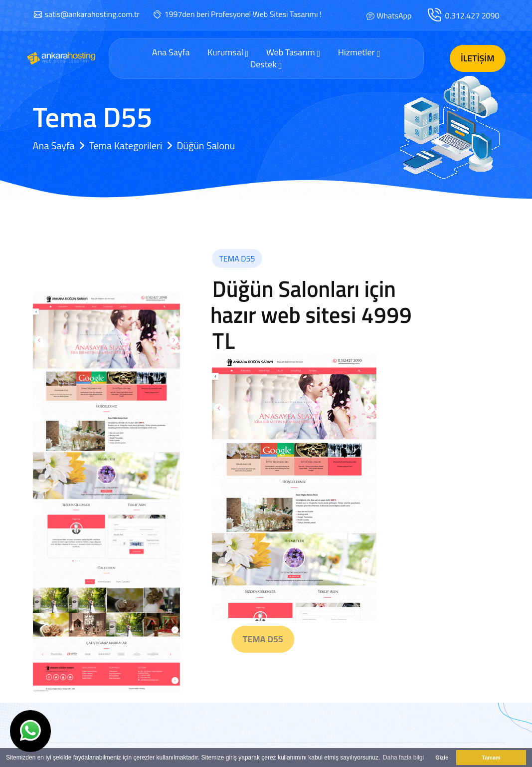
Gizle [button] (442, 758)
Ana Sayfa (171, 52)
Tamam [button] (491, 758)
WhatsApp (394, 15)
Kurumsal (228, 52)
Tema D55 (284, 639)
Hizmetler (359, 52)
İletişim (478, 58)
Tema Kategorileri (126, 145)
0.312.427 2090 (472, 15)
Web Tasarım (293, 52)
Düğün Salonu (206, 145)
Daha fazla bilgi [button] (403, 758)
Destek (266, 64)
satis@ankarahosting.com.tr (92, 14)
